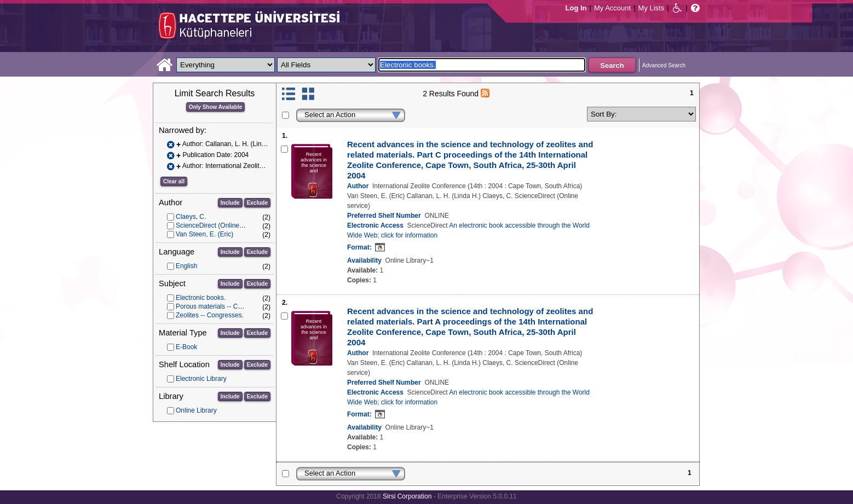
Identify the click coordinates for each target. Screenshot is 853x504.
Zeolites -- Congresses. (210, 315)
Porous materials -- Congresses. (223, 306)
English (186, 266)
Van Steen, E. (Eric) (204, 234)
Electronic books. (201, 298)
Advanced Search (664, 65)
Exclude (257, 203)
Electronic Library (201, 379)
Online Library (196, 410)
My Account (612, 8)
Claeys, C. (191, 217)
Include (230, 203)
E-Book (186, 347)
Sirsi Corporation (407, 496)
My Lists (652, 8)
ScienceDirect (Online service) (220, 225)
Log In (576, 8)
